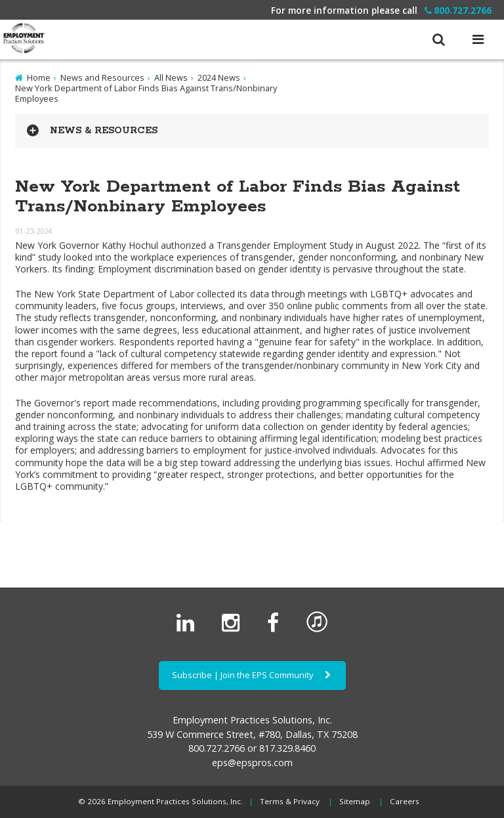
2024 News (219, 77)
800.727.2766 (458, 10)
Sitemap (355, 801)
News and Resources (102, 77)
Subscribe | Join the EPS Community (252, 675)
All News (171, 77)
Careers (405, 801)
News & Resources (104, 131)
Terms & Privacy (290, 801)
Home (39, 77)
